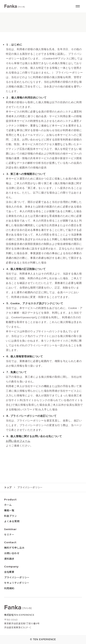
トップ (8, 487)
